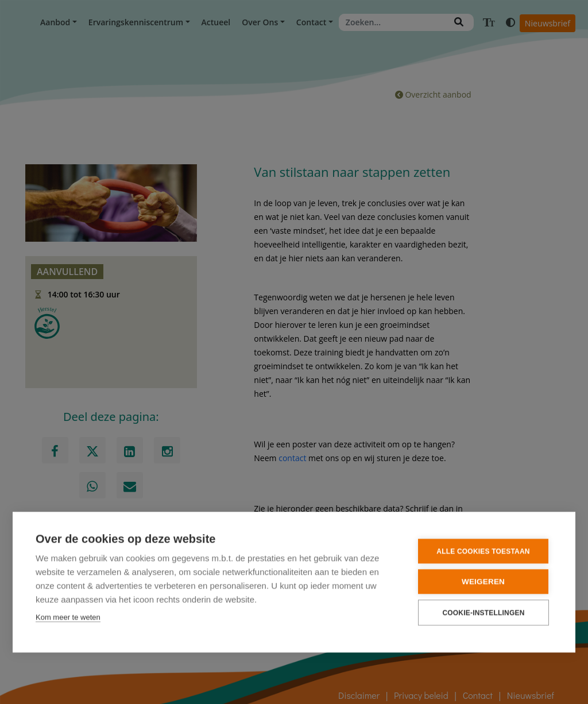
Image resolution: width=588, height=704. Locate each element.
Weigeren (483, 581)
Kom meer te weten (68, 616)
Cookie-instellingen (483, 612)
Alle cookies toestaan (483, 551)
